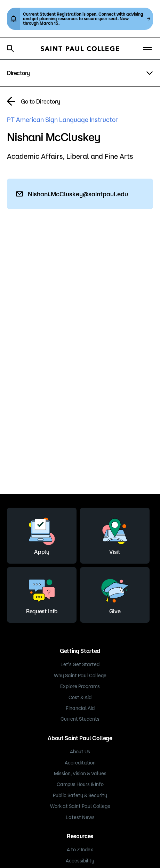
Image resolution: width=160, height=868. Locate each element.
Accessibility (80, 861)
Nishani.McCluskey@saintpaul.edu (78, 194)
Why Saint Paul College (80, 675)
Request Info (42, 594)
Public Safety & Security (80, 795)
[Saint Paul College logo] (80, 49)
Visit (115, 534)
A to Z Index (80, 850)
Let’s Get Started (80, 664)
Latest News (80, 817)
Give (115, 594)
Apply (42, 534)
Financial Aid (80, 708)
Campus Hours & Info (80, 784)
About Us (80, 752)
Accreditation (80, 763)
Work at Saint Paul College (80, 806)
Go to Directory (41, 101)
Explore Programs (80, 686)
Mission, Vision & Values (80, 773)
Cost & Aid (80, 697)
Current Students (80, 719)
